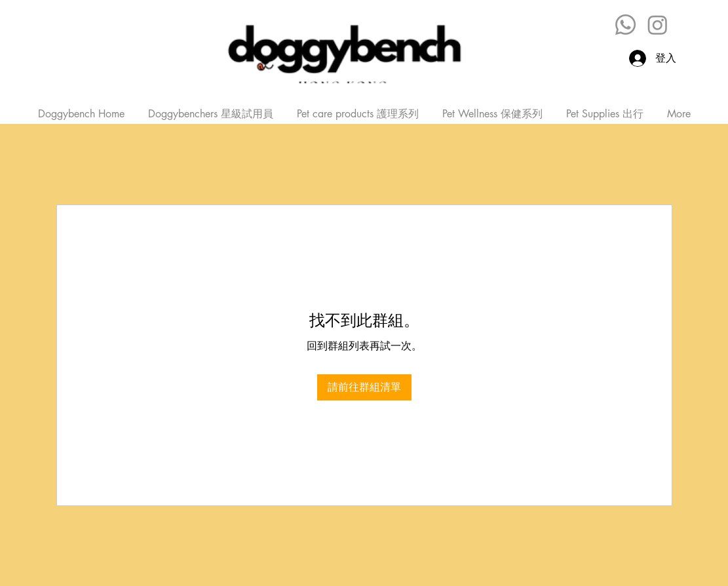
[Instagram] (658, 25)
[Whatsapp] (625, 25)
